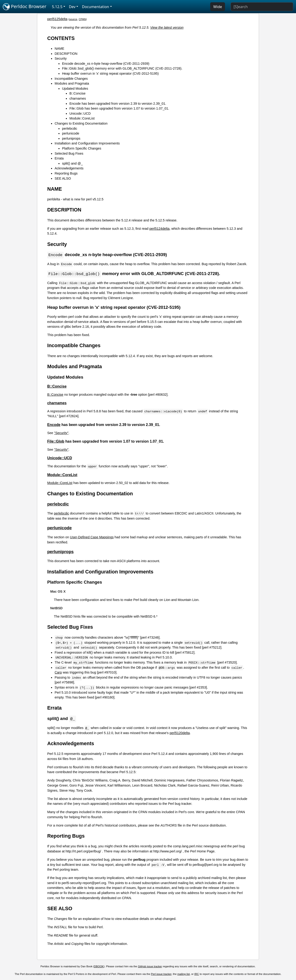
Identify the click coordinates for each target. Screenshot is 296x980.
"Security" (61, 433)
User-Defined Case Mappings (92, 538)
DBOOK (99, 967)
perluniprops (71, 138)
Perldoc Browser (25, 7)
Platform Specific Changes (82, 148)
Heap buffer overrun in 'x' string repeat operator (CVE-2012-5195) (110, 73)
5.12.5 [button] (57, 7)
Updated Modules (75, 89)
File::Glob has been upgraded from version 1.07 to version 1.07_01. (119, 108)
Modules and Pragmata (72, 83)
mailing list (184, 975)
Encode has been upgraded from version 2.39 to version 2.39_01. (118, 104)
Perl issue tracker (161, 975)
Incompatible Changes (71, 79)
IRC (197, 975)
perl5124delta (159, 229)
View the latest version (167, 28)
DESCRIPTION (66, 54)
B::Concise (77, 93)
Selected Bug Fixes (69, 153)
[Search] (262, 7)
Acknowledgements (69, 168)
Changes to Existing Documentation (81, 123)
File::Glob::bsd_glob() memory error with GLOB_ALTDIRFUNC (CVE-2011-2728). (122, 68)
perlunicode (71, 133)
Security (61, 58)
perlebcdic (70, 129)
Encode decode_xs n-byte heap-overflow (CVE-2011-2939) (106, 64)
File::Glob (56, 442)
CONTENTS (61, 38)
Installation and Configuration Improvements (87, 143)
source (73, 19)
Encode (54, 425)
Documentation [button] (95, 7)
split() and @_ (72, 163)
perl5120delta (180, 734)
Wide (218, 7)
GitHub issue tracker (150, 967)
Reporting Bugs (66, 173)
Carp (58, 673)
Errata (59, 158)
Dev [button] (72, 7)
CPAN (82, 19)
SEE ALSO (63, 178)
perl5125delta (57, 19)
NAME (59, 49)
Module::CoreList (82, 118)
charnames (78, 98)
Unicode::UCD (80, 113)
